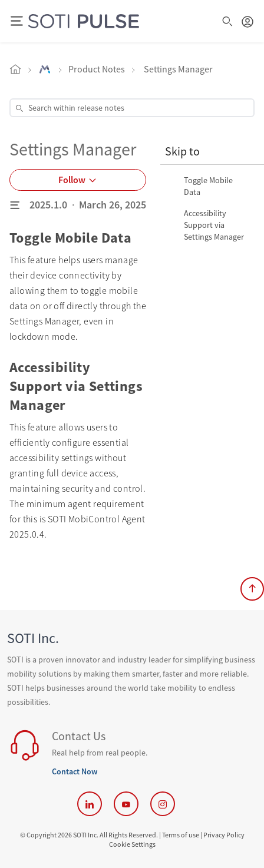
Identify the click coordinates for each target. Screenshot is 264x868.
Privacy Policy (224, 835)
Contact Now (75, 771)
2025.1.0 (48, 205)
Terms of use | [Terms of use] (182, 835)
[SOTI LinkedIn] (90, 804)
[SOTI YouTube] (126, 804)
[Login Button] (247, 21)
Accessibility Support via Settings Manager (214, 225)
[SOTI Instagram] (163, 804)
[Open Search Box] (228, 21)
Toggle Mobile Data (208, 186)
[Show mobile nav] (16, 21)
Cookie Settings (132, 844)
